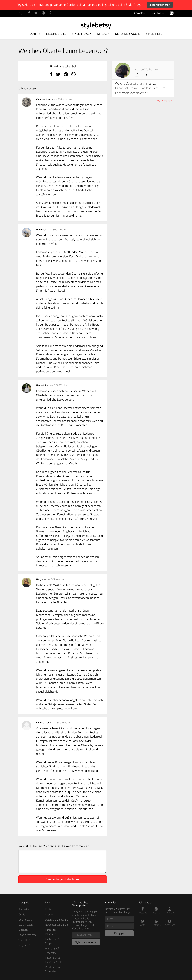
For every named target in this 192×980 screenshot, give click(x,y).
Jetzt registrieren (160, 5)
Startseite (24, 909)
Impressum (51, 914)
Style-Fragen (82, 34)
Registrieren (158, 13)
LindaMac (42, 230)
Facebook (143, 911)
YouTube (169, 911)
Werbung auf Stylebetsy (52, 951)
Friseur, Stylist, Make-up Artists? (54, 960)
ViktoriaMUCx (44, 722)
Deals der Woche (128, 34)
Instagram (156, 911)
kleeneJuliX (42, 385)
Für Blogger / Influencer (52, 932)
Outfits (35, 34)
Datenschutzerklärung (57, 920)
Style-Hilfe (154, 34)
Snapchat (169, 923)
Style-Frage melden (165, 101)
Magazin (103, 34)
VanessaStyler (44, 99)
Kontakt (49, 909)
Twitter (143, 923)
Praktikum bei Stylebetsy (52, 969)
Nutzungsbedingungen (57, 925)
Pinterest (156, 923)
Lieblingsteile (56, 34)
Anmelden (140, 13)
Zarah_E (144, 75)
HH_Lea (41, 579)
